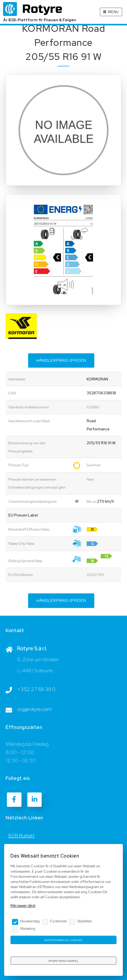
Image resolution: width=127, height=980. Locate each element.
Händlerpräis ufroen (61, 360)
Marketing (28, 929)
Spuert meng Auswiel (63, 961)
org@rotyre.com (34, 709)
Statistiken (85, 921)
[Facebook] (14, 800)
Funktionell (58, 921)
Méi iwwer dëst (23, 906)
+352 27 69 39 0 (36, 689)
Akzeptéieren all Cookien (63, 940)
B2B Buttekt (21, 836)
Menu (113, 12)
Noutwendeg (30, 921)
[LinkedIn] (34, 800)
